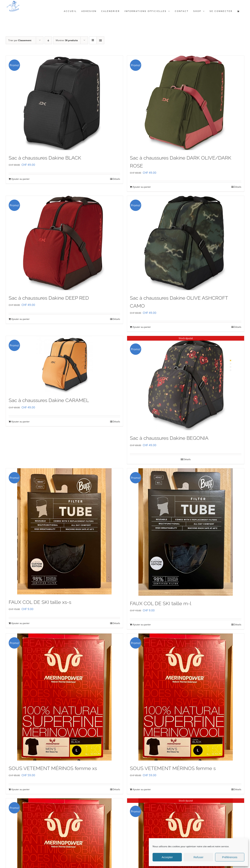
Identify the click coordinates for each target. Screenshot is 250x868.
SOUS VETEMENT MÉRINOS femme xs (53, 768)
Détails (116, 179)
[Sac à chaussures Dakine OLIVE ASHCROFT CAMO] (186, 243)
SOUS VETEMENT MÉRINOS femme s (173, 768)
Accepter (167, 857)
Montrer (67, 40)
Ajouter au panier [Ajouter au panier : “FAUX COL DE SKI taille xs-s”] (20, 623)
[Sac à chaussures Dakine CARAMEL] (64, 364)
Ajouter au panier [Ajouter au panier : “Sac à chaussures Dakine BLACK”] (20, 179)
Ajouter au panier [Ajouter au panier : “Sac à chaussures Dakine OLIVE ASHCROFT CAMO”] (142, 327)
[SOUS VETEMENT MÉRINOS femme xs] (64, 697)
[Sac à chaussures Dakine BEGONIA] (186, 383)
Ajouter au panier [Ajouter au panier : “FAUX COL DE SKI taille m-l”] (142, 625)
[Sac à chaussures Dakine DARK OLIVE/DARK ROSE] (186, 103)
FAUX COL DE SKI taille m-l (161, 603)
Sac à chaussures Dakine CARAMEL (49, 400)
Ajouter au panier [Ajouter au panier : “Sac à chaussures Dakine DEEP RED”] (20, 319)
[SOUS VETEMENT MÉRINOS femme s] (186, 697)
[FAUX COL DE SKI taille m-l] (186, 532)
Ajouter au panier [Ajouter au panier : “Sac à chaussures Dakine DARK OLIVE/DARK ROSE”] (142, 187)
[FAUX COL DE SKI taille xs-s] (64, 531)
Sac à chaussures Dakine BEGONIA (169, 438)
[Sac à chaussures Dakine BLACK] (64, 103)
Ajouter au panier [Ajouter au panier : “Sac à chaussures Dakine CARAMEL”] (20, 422)
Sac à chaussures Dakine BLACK (45, 158)
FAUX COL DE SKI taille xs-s (40, 602)
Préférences (230, 857)
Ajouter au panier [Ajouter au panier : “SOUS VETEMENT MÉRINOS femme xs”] (20, 789)
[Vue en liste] (100, 40)
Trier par (20, 40)
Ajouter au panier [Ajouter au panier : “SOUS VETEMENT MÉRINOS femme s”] (142, 789)
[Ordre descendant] (48, 40)
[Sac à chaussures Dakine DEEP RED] (64, 243)
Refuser (199, 857)
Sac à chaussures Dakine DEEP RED (49, 298)
